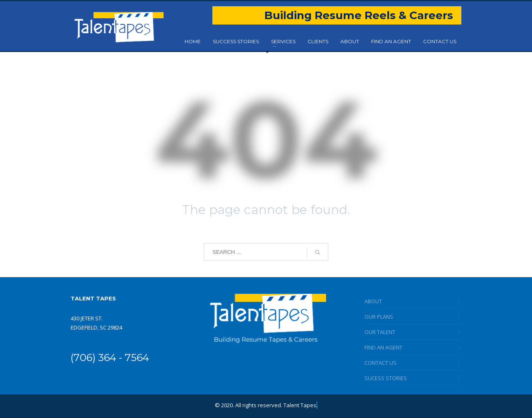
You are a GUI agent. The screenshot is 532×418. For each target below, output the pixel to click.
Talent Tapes (300, 405)
